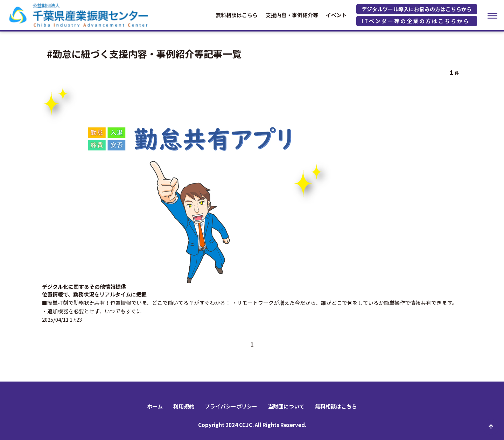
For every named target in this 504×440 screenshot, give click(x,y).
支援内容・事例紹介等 (292, 15)
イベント (336, 15)
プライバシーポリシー (231, 406)
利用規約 (184, 406)
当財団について (286, 406)
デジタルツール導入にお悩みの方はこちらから (417, 9)
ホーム (155, 406)
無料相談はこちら (237, 15)
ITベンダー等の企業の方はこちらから (416, 21)
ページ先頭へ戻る (491, 427)
